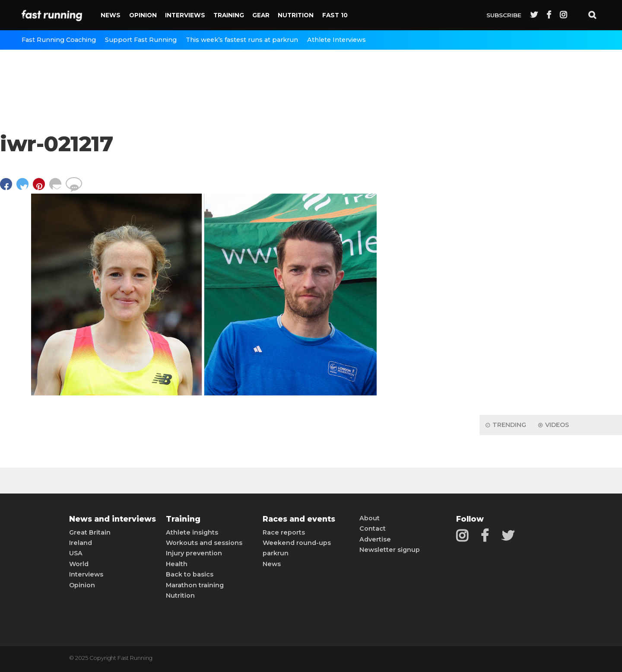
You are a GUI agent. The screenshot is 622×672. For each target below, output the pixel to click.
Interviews (185, 15)
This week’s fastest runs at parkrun (242, 40)
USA (76, 553)
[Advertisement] (551, 272)
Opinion (143, 15)
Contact (373, 529)
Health (177, 564)
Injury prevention (194, 553)
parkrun (276, 553)
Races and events (299, 519)
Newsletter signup (390, 550)
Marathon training (195, 585)
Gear (261, 15)
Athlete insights (192, 532)
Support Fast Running (141, 40)
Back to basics (190, 574)
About (370, 518)
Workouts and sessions (204, 543)
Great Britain (90, 532)
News (111, 15)
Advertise (375, 539)
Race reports (284, 532)
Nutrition (296, 15)
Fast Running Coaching (59, 40)
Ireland (81, 543)
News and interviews (113, 519)
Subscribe (504, 15)
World (79, 564)
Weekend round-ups (297, 543)
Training (229, 15)
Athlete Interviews (336, 40)
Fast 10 (335, 15)
